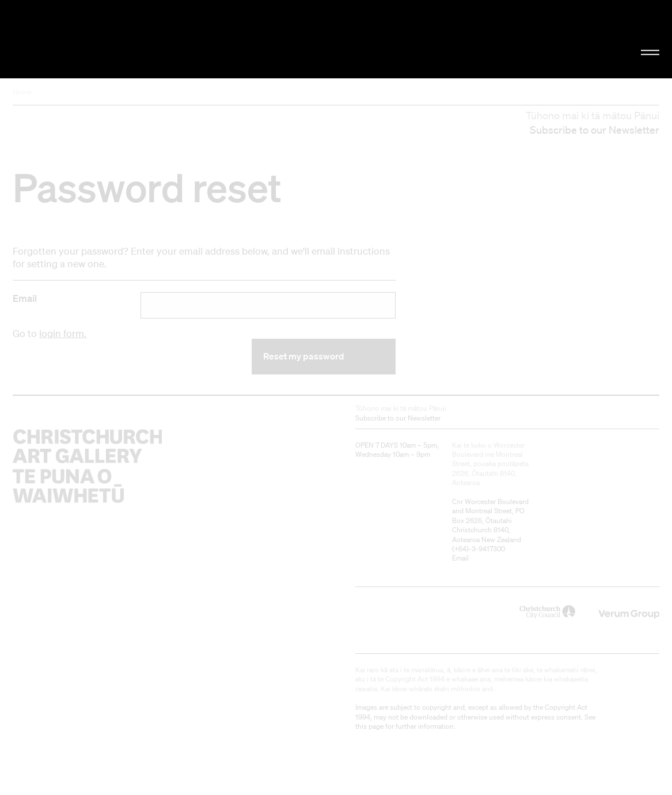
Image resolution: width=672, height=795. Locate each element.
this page (369, 726)
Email (25, 298)
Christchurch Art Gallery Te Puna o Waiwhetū (113, 39)
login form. (63, 333)
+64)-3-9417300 (480, 549)
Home (22, 92)
